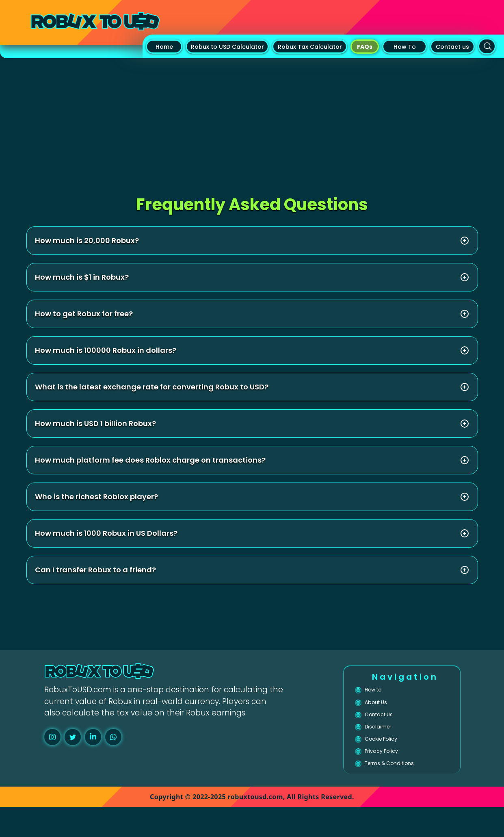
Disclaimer (385, 742)
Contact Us (386, 725)
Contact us (452, 47)
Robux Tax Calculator (310, 47)
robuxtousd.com (255, 827)
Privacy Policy (390, 775)
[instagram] (52, 737)
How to (378, 692)
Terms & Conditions (402, 791)
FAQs (365, 47)
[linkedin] (93, 737)
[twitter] (73, 737)
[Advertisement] (252, 119)
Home (164, 47)
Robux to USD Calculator (227, 47)
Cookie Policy (390, 758)
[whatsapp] (113, 737)
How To (405, 47)
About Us (382, 709)
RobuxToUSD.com (78, 690)
